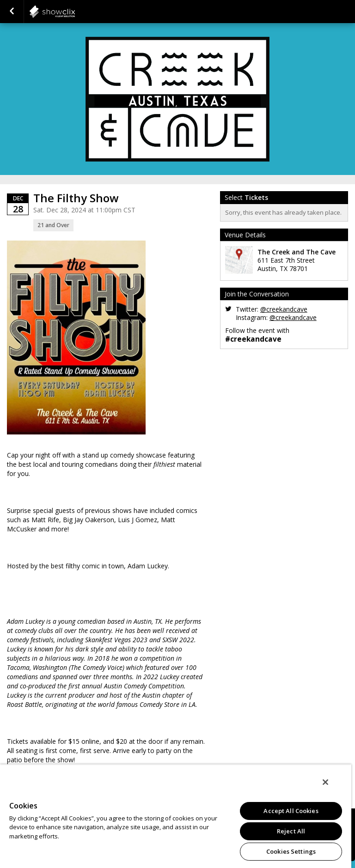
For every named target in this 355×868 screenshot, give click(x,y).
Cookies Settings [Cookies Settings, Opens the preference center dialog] (291, 851)
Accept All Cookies (291, 811)
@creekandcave (284, 309)
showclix (75, 12)
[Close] (325, 782)
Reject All (291, 831)
